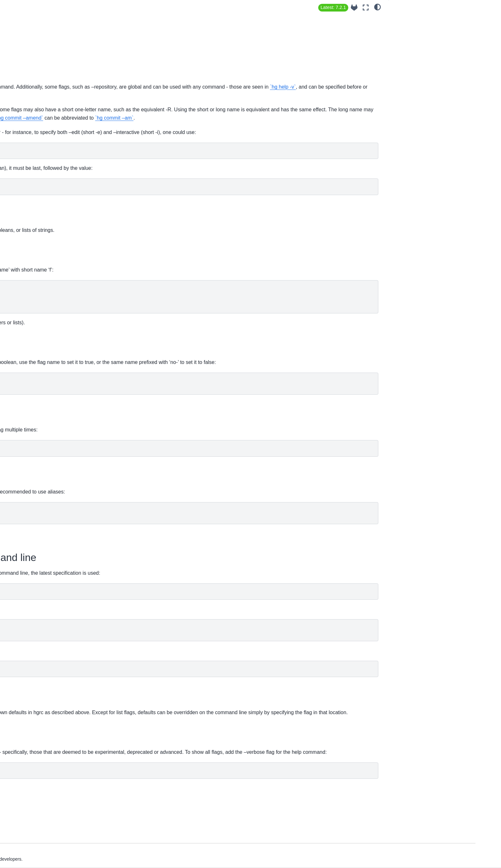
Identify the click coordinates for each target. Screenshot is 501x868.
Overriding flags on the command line (432, 73)
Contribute (44, 139)
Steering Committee (54, 203)
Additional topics (51, 176)
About (40, 78)
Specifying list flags (413, 55)
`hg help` (221, 87)
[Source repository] (354, 8)
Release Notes (49, 129)
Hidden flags (407, 91)
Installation (45, 89)
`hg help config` (232, 576)
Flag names (407, 20)
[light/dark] (378, 7)
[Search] (70, 62)
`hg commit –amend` (290, 135)
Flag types (405, 28)
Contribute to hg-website (59, 213)
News (40, 119)
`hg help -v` (290, 95)
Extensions (45, 109)
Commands (46, 166)
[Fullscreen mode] (366, 8)
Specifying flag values (416, 37)
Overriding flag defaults (418, 82)
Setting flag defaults (414, 64)
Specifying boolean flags (419, 46)
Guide (40, 99)
